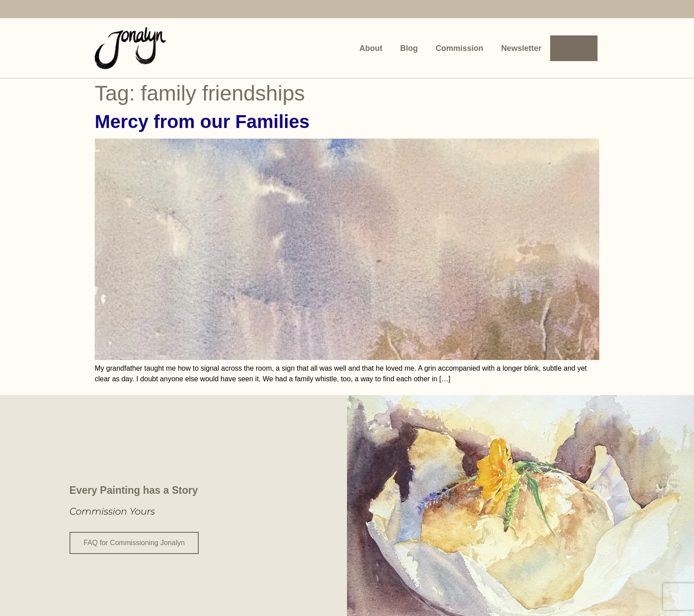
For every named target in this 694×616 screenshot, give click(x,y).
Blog (409, 48)
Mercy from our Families (202, 122)
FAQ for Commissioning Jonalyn (134, 542)
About (371, 48)
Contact (574, 48)
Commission (459, 48)
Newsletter (521, 48)
